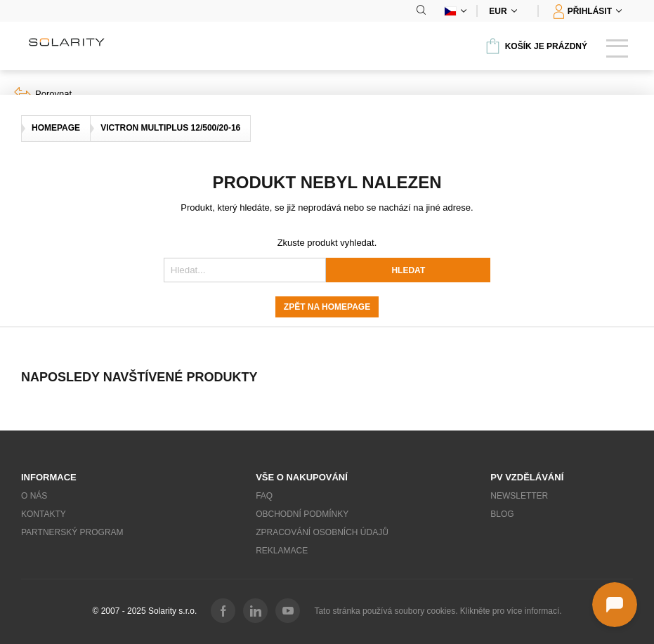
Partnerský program (72, 532)
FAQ (264, 496)
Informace (49, 477)
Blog (502, 514)
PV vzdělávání (527, 477)
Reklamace (282, 551)
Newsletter (519, 496)
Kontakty (44, 514)
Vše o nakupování (302, 477)
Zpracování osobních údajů (322, 532)
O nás (34, 496)
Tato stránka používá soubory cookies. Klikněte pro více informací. (438, 611)
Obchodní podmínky (302, 514)
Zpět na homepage (327, 307)
